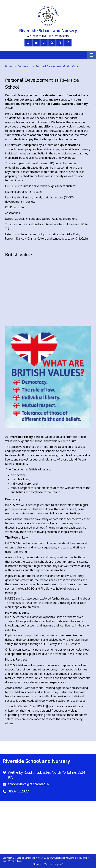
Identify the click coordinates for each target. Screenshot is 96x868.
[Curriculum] (24, 66)
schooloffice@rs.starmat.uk (29, 784)
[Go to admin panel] (54, 864)
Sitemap (37, 864)
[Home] (9, 66)
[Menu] (92, 55)
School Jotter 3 (82, 858)
